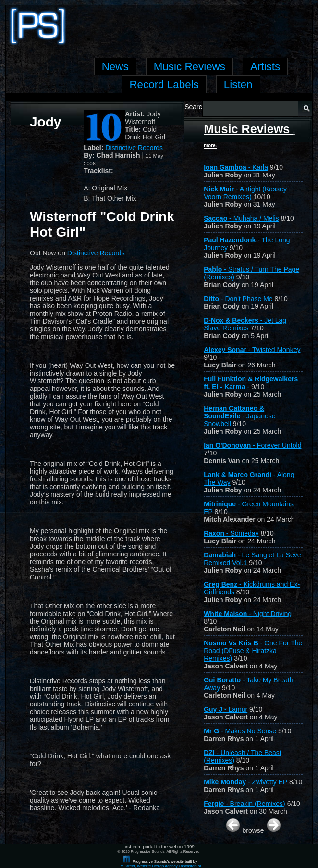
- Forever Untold (252, 445)
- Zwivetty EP (245, 782)
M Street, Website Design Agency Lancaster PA (161, 866)
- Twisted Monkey (252, 350)
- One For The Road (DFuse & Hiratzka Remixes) (253, 651)
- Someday (231, 533)
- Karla (236, 167)
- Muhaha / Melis (241, 218)
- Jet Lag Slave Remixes (245, 324)
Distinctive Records (134, 148)
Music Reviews (249, 135)
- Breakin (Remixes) (245, 804)
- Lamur (226, 709)
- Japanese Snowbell (239, 416)
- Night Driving (248, 614)
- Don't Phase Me (238, 299)
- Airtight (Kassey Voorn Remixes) (245, 193)
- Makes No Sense (240, 731)
